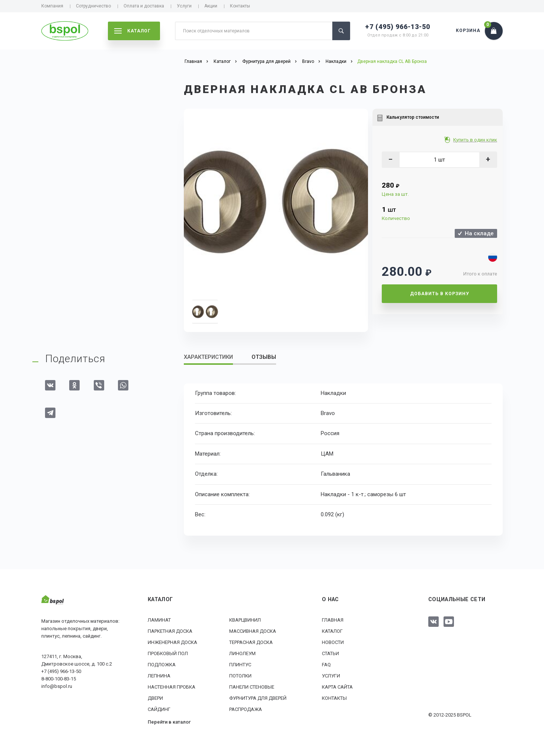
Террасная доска (251, 642)
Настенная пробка (172, 687)
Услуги (184, 6)
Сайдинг (159, 709)
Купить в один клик (476, 140)
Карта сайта (337, 687)
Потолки (240, 676)
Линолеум (242, 653)
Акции (211, 6)
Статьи (330, 653)
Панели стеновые (252, 687)
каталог (132, 31)
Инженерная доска (172, 642)
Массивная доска (253, 631)
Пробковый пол (168, 653)
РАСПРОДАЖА (246, 709)
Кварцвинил (245, 620)
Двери (155, 698)
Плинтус (240, 665)
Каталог (332, 631)
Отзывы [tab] (264, 357)
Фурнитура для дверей (258, 698)
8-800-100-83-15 (59, 679)
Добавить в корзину (440, 294)
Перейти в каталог (169, 722)
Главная (333, 620)
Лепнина (159, 676)
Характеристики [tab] (208, 357)
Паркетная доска (170, 631)
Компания (52, 6)
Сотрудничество (93, 6)
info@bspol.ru (57, 686)
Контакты (240, 6)
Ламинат (159, 620)
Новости (333, 642)
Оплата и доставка (144, 6)
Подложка (162, 665)
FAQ (326, 665)
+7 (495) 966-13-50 (398, 27)
